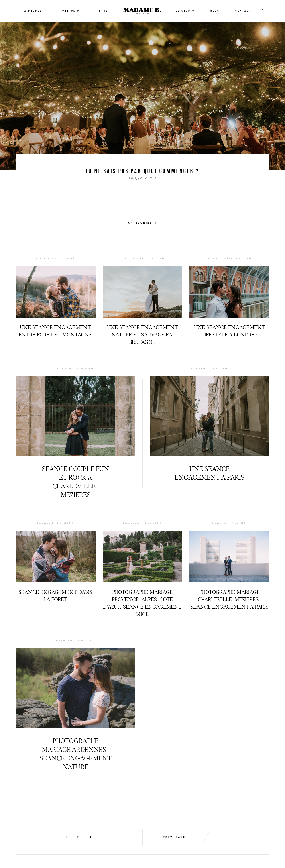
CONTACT (243, 11)
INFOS (103, 11)
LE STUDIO (185, 11)
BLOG (215, 11)
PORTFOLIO (70, 11)
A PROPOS (33, 11)
